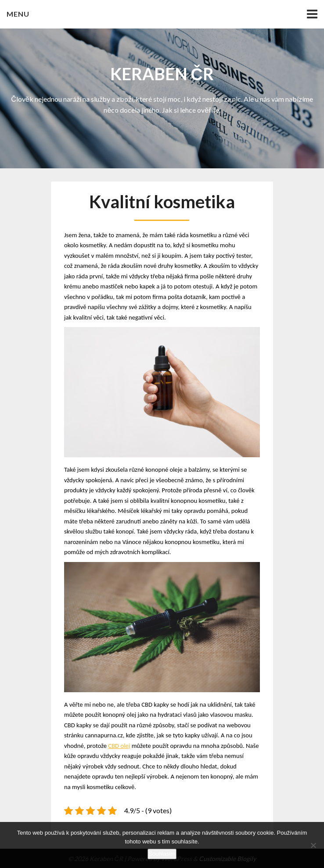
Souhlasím (162, 854)
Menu (18, 14)
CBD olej (119, 746)
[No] (313, 845)
